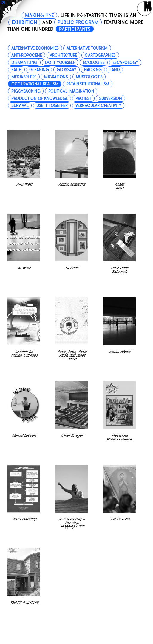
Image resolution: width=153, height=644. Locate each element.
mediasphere (24, 77)
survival (20, 106)
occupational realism (35, 84)
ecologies (94, 63)
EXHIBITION (24, 22)
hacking (93, 70)
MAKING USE (39, 16)
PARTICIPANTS (75, 29)
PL (4, 3)
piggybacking (26, 91)
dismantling (24, 63)
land (115, 70)
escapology (125, 63)
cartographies (100, 55)
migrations (56, 77)
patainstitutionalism (88, 84)
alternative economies (35, 48)
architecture (63, 55)
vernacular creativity (98, 106)
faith (16, 70)
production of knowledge (40, 98)
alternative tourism (87, 48)
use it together (52, 106)
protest (83, 98)
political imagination (71, 91)
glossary (67, 70)
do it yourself (60, 63)
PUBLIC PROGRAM (78, 22)
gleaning (39, 70)
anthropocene (27, 55)
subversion (110, 98)
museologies (89, 77)
